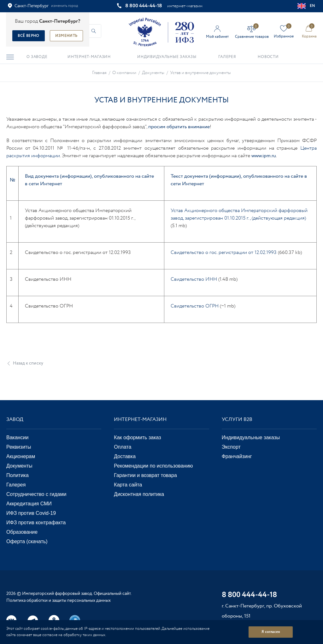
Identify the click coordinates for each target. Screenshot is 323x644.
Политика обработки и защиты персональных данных (59, 601)
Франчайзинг (237, 456)
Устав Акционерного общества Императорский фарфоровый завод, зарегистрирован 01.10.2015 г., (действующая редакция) (239, 214)
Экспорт (231, 447)
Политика (18, 475)
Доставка (125, 456)
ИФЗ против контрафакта (36, 523)
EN (306, 6)
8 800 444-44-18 (144, 6)
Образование (22, 532)
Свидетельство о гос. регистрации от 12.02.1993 (224, 253)
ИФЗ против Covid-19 (31, 513)
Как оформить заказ (137, 437)
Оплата (123, 447)
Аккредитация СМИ (29, 504)
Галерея (16, 485)
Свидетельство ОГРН (195, 306)
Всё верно (28, 36)
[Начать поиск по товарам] (94, 31)
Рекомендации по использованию (153, 466)
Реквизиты (19, 447)
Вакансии (18, 437)
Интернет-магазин (140, 420)
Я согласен (271, 632)
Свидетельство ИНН (194, 279)
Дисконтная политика (139, 494)
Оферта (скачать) (27, 541)
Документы (19, 466)
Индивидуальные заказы (251, 437)
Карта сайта (128, 485)
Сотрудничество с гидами (36, 494)
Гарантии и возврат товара (145, 475)
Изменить (66, 36)
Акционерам (21, 456)
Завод (15, 420)
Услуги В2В (237, 420)
